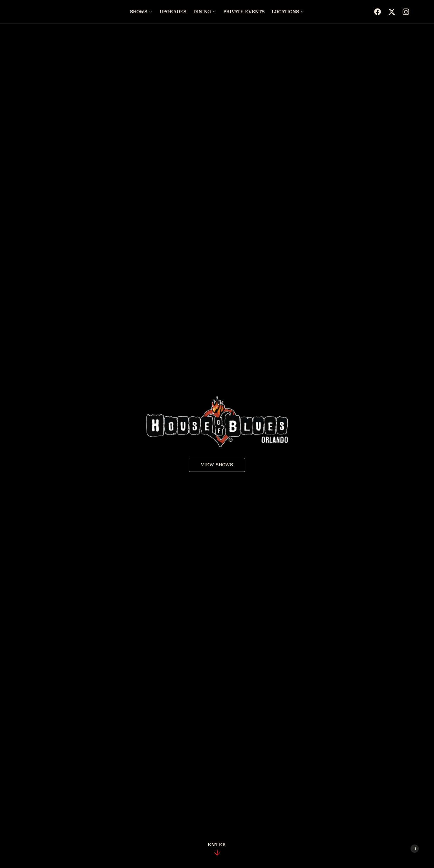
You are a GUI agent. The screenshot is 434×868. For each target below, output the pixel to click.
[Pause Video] (415, 849)
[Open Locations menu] (302, 12)
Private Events (244, 12)
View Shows (217, 465)
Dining (202, 12)
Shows (139, 12)
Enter (217, 850)
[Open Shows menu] (151, 12)
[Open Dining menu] (214, 12)
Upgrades (173, 12)
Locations (285, 12)
